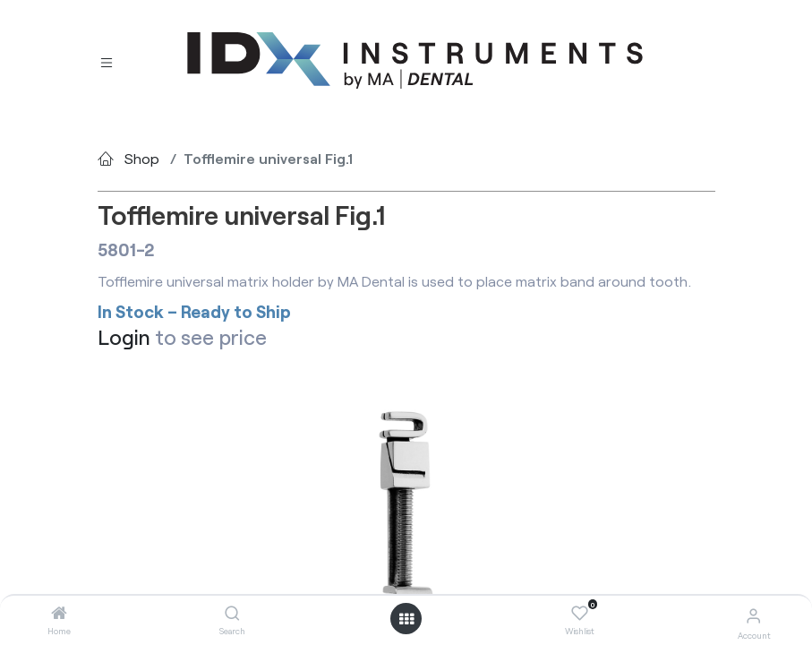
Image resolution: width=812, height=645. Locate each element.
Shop (142, 158)
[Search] (232, 613)
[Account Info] (753, 615)
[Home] (59, 613)
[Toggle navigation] (107, 61)
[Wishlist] (580, 614)
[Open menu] (406, 619)
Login (124, 337)
